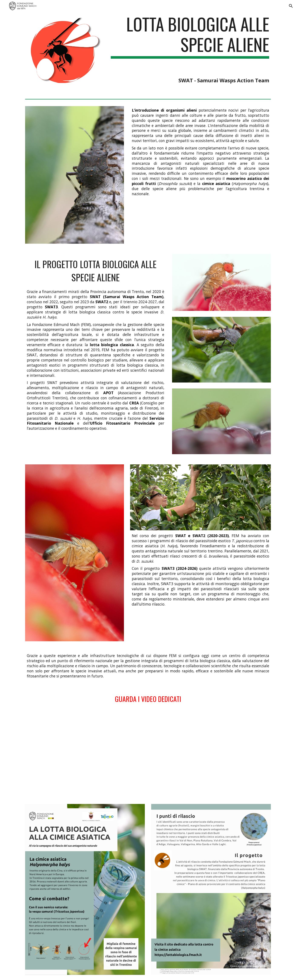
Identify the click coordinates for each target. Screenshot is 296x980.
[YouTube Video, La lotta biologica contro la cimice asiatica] (211, 755)
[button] (291, 6)
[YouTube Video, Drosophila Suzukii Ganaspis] (85, 755)
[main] (190, 49)
